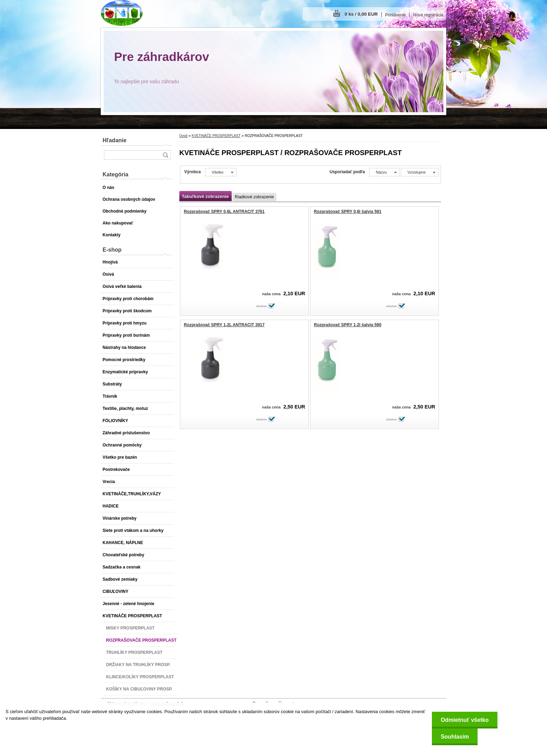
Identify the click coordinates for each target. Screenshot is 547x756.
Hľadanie (114, 140)
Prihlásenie (395, 15)
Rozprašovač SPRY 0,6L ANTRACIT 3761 (224, 212)
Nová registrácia (428, 15)
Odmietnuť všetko (464, 720)
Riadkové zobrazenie (254, 197)
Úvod (183, 136)
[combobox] (384, 172)
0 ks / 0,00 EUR (361, 14)
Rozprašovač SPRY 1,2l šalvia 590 (348, 325)
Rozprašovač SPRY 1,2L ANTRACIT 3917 (224, 325)
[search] (165, 155)
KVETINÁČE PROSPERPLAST (216, 136)
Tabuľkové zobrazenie (205, 196)
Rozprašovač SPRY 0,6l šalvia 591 (348, 212)
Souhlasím (455, 737)
